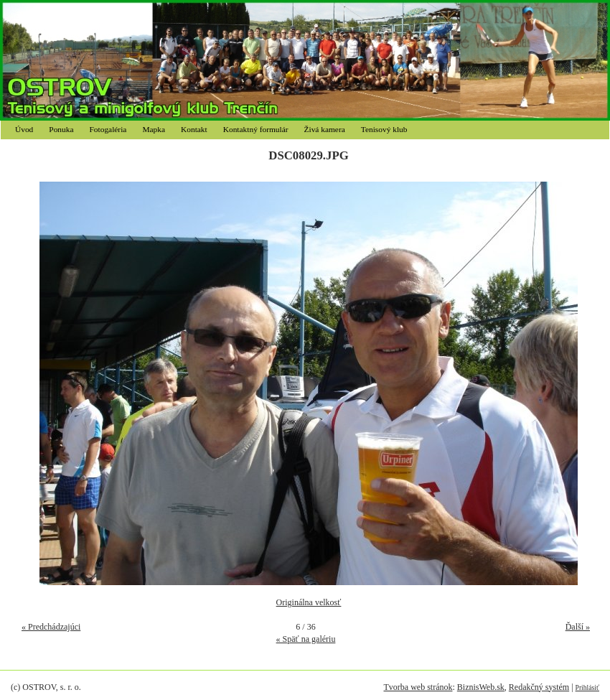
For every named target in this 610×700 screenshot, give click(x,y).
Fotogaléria (108, 129)
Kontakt (194, 129)
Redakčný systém (539, 687)
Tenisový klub (384, 129)
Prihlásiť (587, 687)
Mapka (154, 129)
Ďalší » (578, 627)
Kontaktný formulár (256, 129)
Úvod (24, 129)
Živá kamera (325, 129)
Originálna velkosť (309, 602)
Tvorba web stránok (418, 687)
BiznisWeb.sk (481, 687)
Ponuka (61, 129)
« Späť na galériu (306, 639)
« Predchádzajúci (51, 627)
